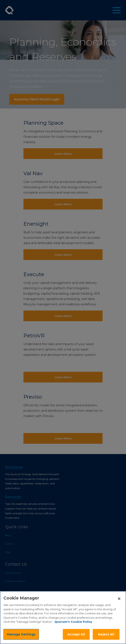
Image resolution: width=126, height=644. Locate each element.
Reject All (106, 634)
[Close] (119, 599)
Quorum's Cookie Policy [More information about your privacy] (73, 622)
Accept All (76, 634)
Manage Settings (21, 634)
